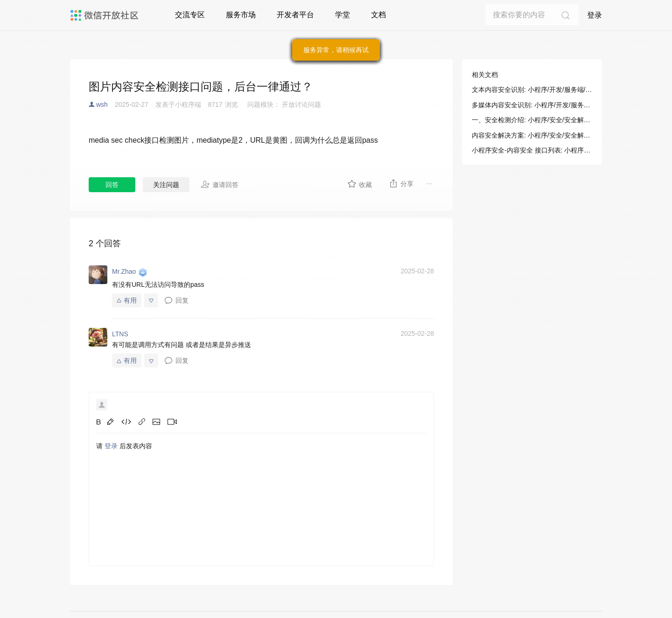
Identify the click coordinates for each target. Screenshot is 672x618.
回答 (112, 185)
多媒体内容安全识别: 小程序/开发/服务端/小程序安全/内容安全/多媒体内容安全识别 (532, 105)
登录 (595, 15)
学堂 (343, 15)
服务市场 (241, 15)
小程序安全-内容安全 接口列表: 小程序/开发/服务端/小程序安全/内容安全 (532, 150)
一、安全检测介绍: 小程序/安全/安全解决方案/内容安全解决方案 (532, 120)
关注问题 (166, 185)
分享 (401, 183)
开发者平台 (295, 15)
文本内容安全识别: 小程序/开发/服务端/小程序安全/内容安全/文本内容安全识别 (532, 90)
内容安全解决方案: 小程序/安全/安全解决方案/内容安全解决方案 (532, 135)
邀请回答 (220, 184)
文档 (378, 15)
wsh (102, 104)
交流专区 (190, 15)
